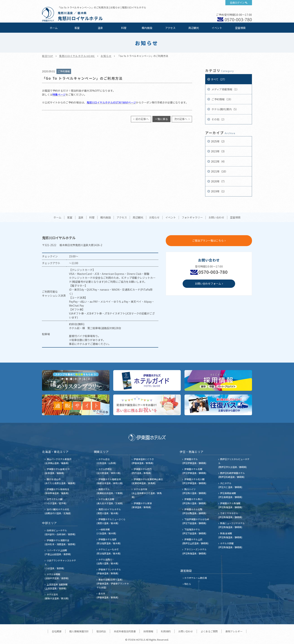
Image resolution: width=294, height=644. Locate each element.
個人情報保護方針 (79, 631)
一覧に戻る (161, 119)
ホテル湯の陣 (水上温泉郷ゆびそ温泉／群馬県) (147, 493)
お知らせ (106, 56)
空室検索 (240, 28)
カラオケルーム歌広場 (196, 578)
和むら (188, 584)
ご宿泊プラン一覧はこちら (208, 240)
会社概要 (57, 631)
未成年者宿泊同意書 (125, 631)
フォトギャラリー (192, 218)
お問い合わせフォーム (208, 283)
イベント (217, 28)
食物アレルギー (234, 631)
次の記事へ (181, 119)
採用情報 (148, 631)
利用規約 (166, 631)
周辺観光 (194, 28)
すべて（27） (219, 79)
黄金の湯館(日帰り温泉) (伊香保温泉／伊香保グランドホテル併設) (113, 583)
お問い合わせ (216, 218)
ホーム (54, 28)
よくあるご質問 (209, 631)
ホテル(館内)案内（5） (225, 109)
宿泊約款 (101, 631)
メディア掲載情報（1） (225, 89)
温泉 (100, 28)
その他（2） (219, 119)
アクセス (170, 28)
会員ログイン (237, 3)
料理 (124, 28)
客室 (77, 28)
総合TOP (48, 56)
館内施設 (147, 28)
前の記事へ (142, 119)
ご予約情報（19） (222, 99)
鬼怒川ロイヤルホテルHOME (77, 56)
